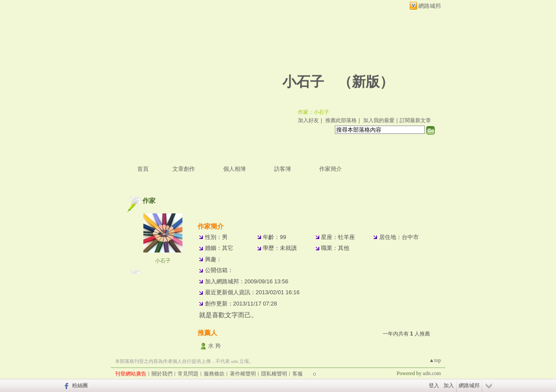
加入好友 (308, 120)
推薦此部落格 (341, 120)
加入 (449, 385)
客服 (298, 374)
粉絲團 (80, 385)
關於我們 (162, 374)
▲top (435, 360)
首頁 (143, 169)
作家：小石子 (314, 112)
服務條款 (214, 374)
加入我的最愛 (379, 120)
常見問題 (188, 374)
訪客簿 (283, 169)
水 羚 (215, 346)
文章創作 (184, 169)
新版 (366, 82)
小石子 (303, 82)
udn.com (432, 373)
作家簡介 (331, 169)
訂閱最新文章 (415, 120)
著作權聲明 (243, 374)
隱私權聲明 (274, 374)
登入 (434, 385)
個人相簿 (235, 169)
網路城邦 (430, 6)
